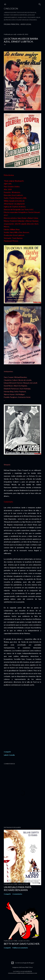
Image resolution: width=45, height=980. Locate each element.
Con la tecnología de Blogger (23, 963)
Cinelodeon (11, 9)
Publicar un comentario (20, 948)
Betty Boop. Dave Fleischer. (22, 944)
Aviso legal (26, 24)
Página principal (12, 24)
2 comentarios (17, 894)
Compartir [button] (7, 752)
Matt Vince (29, 967)
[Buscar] (40, 4)
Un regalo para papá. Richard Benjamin (18, 889)
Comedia (12, 755)
